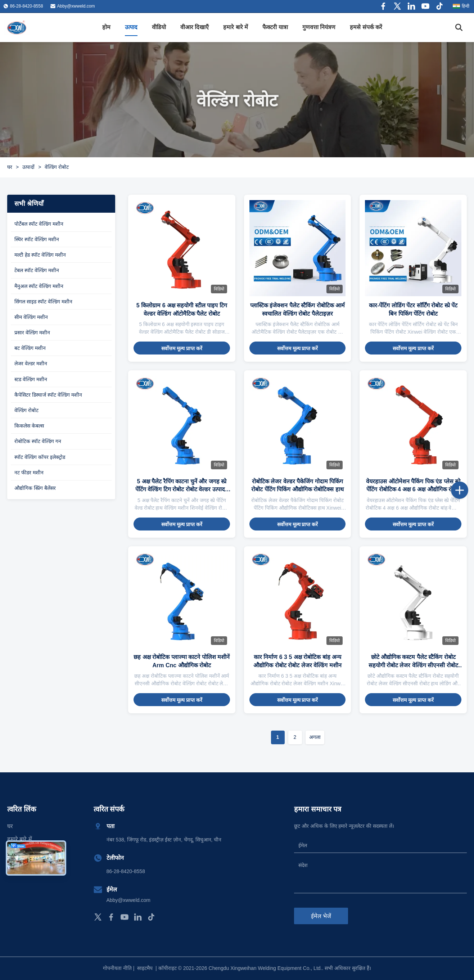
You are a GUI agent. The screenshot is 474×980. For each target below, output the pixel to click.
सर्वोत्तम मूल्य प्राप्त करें (182, 348)
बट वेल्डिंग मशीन (30, 348)
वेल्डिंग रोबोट (26, 410)
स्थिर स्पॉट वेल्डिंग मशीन (37, 239)
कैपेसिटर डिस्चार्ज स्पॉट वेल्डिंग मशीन (48, 395)
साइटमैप (145, 968)
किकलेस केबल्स (29, 426)
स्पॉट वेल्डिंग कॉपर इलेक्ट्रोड (40, 457)
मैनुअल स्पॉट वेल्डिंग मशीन (39, 286)
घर (10, 167)
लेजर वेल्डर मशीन (31, 363)
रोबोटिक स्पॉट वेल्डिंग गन (38, 441)
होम (106, 27)
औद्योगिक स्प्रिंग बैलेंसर (35, 488)
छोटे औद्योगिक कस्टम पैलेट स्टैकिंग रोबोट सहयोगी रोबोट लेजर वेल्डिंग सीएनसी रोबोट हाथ (413, 665)
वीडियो (159, 27)
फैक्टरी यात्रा (275, 27)
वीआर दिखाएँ (195, 27)
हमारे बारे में (236, 27)
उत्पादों (28, 167)
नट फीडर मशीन (29, 473)
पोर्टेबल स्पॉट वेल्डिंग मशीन (39, 224)
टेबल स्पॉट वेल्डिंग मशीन (37, 270)
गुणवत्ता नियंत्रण (319, 27)
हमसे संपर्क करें (366, 27)
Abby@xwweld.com (76, 6)
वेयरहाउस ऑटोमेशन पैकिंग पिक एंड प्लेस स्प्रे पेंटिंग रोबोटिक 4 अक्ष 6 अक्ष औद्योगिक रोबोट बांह (413, 489)
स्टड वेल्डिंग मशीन (31, 379)
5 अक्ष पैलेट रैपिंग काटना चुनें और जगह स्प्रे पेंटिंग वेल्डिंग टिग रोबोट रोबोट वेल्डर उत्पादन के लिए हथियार (182, 489)
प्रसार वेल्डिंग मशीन (32, 333)
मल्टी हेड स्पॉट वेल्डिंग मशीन (40, 255)
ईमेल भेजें (321, 916)
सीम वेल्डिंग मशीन (31, 317)
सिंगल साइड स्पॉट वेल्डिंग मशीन (43, 302)
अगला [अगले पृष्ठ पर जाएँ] (315, 737)
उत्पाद (131, 27)
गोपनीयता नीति (117, 968)
